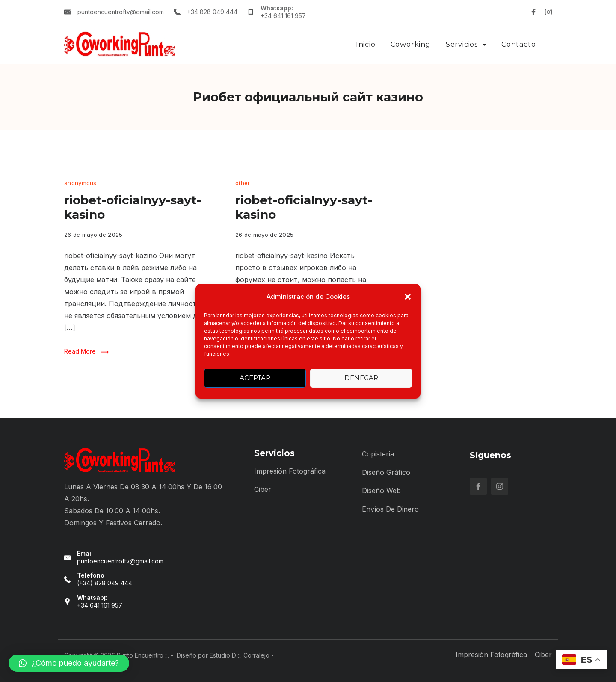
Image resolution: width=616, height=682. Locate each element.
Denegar (361, 378)
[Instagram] (548, 12)
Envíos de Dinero (390, 509)
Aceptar (255, 378)
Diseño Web (381, 491)
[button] (408, 297)
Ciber (263, 489)
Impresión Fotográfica (290, 471)
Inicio (366, 44)
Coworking (411, 44)
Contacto (518, 44)
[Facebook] (533, 12)
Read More (80, 351)
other (243, 183)
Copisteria (378, 454)
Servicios (466, 44)
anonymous (80, 183)
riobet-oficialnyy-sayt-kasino (133, 207)
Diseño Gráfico (386, 472)
